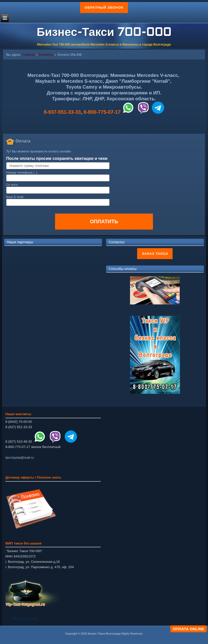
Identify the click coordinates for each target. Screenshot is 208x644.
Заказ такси (155, 254)
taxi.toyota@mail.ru (19, 458)
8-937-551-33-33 (62, 112)
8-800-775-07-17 (102, 112)
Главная (28, 55)
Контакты (46, 55)
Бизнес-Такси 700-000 (104, 33)
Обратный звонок (104, 8)
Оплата (23, 141)
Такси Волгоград (24, 618)
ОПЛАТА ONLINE (188, 629)
